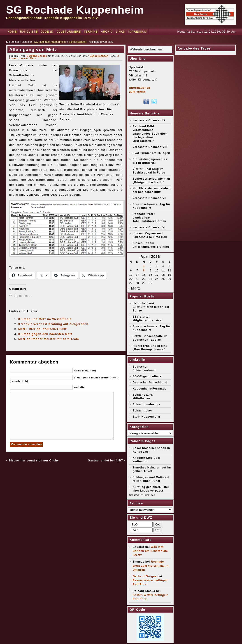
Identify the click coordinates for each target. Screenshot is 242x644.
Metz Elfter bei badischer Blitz (43, 329)
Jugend (47, 32)
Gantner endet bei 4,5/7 (105, 461)
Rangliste (29, 32)
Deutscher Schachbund (150, 383)
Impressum (138, 32)
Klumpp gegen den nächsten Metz (45, 334)
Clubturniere (69, 32)
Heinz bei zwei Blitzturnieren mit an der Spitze (151, 307)
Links (121, 32)
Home (12, 32)
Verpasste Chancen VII (149, 198)
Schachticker (142, 411)
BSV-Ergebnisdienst (148, 376)
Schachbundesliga (146, 404)
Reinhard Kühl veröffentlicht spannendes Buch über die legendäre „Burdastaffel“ (150, 134)
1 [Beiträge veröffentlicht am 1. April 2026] (144, 266)
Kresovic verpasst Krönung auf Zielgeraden (53, 324)
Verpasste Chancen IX (149, 120)
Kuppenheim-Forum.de (149, 389)
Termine (91, 32)
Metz (33, 58)
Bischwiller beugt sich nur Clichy (34, 461)
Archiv (107, 32)
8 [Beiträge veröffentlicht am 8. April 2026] (144, 271)
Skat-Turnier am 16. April (151, 153)
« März (134, 288)
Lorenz (24, 58)
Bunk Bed (149, 495)
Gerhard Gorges (37, 56)
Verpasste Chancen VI (149, 227)
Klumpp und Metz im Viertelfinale (45, 319)
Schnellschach (77, 42)
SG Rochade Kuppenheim (75, 10)
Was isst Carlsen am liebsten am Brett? (150, 551)
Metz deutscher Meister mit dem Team (49, 339)
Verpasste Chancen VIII (150, 147)
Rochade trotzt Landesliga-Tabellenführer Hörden (149, 218)
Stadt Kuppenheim (146, 417)
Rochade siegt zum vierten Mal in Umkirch (150, 566)
